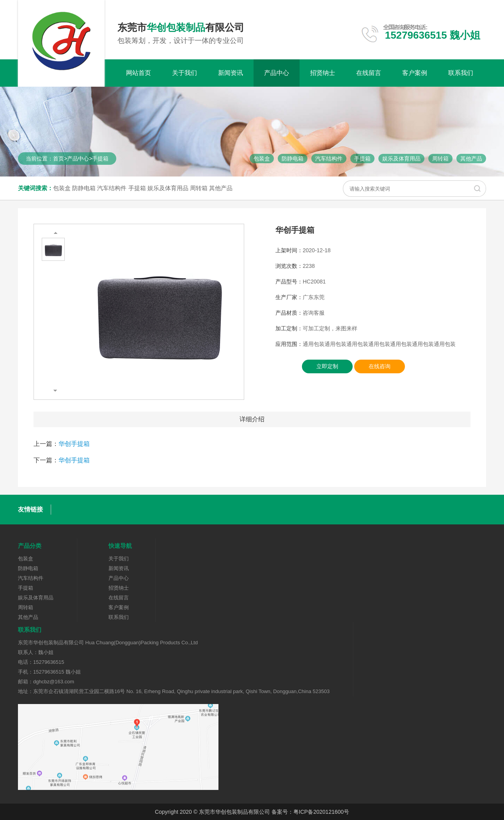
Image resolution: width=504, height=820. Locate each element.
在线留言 (369, 73)
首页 (59, 159)
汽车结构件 (329, 159)
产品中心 (277, 73)
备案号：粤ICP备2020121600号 (310, 812)
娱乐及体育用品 (401, 159)
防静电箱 (293, 159)
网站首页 (138, 73)
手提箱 (100, 159)
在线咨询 (380, 366)
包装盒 (262, 159)
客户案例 (415, 73)
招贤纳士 (323, 73)
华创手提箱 (74, 444)
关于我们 (185, 73)
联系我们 (461, 73)
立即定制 (327, 366)
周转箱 (440, 159)
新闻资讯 (231, 73)
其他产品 (471, 159)
